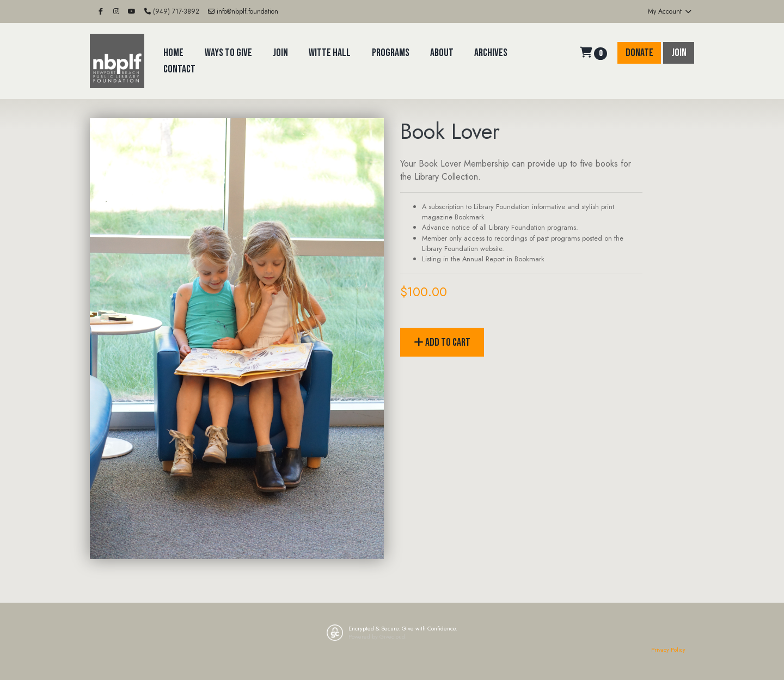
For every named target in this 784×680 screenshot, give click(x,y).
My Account (670, 11)
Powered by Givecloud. (378, 636)
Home (173, 53)
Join (280, 53)
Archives (491, 53)
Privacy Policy (668, 650)
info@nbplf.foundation (243, 11)
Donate (639, 53)
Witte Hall (330, 53)
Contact (179, 69)
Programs (391, 53)
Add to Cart (442, 342)
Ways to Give (228, 53)
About (442, 53)
